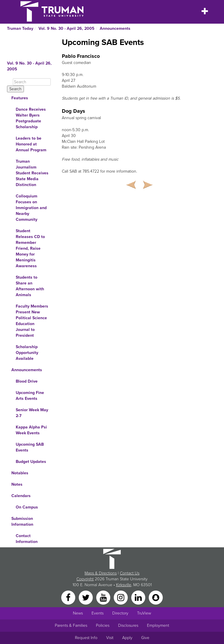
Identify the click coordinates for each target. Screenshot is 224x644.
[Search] (32, 82)
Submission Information (22, 521)
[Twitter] (86, 597)
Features (20, 98)
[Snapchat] (156, 597)
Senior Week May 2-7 (32, 413)
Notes (17, 484)
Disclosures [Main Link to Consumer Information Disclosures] (128, 625)
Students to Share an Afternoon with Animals (30, 286)
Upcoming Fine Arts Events (30, 396)
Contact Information (27, 539)
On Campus (27, 507)
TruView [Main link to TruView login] (144, 613)
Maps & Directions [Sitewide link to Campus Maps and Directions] (101, 573)
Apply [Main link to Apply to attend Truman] (127, 638)
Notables (20, 473)
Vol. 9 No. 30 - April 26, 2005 (66, 28)
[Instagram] (121, 597)
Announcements (115, 28)
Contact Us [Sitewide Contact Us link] (130, 573)
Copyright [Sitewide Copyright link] (85, 579)
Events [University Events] (98, 613)
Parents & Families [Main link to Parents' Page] (71, 625)
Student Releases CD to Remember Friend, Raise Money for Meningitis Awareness (30, 248)
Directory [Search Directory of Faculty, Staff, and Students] (120, 613)
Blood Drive (27, 381)
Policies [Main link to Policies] (103, 625)
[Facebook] (69, 597)
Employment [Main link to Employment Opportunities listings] (158, 625)
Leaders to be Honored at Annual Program (31, 144)
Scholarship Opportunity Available (27, 353)
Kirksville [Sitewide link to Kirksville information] (124, 585)
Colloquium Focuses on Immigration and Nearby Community (31, 208)
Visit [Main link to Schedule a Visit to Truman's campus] (110, 638)
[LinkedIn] (139, 597)
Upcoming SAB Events (30, 447)
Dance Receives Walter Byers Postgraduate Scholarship (31, 118)
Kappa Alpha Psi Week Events (31, 430)
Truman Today (20, 28)
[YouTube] (104, 597)
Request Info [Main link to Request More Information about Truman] (86, 638)
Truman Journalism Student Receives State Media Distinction (32, 173)
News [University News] (78, 613)
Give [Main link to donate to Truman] (145, 638)
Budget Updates (31, 462)
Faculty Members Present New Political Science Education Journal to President (32, 321)
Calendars (21, 496)
